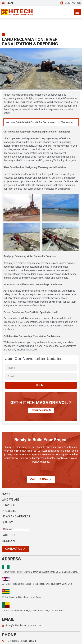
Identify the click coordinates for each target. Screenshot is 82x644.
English (8, 529)
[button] (78, 12)
